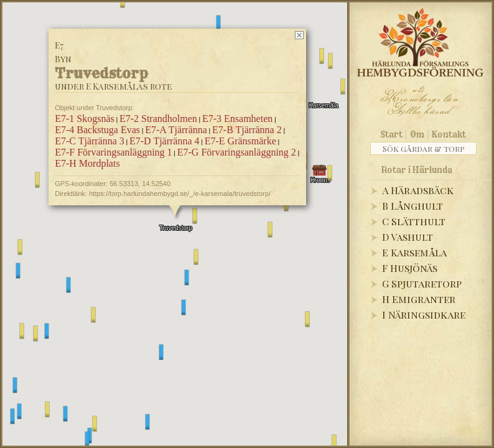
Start (392, 134)
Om (417, 134)
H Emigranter (419, 299)
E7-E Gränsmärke (240, 141)
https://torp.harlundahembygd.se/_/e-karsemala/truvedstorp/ (180, 194)
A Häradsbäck (418, 190)
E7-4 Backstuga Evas (97, 130)
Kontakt (449, 134)
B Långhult (412, 206)
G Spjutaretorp (422, 283)
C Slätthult (414, 221)
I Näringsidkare (424, 315)
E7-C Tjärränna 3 (90, 141)
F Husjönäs (410, 268)
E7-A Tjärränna (176, 130)
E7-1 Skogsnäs (85, 119)
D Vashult (408, 237)
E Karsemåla (414, 252)
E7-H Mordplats (87, 163)
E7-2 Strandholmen (158, 119)
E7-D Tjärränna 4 (165, 141)
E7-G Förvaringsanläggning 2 (237, 152)
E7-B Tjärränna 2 (247, 130)
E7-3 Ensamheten (237, 119)
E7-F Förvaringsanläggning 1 (113, 152)
